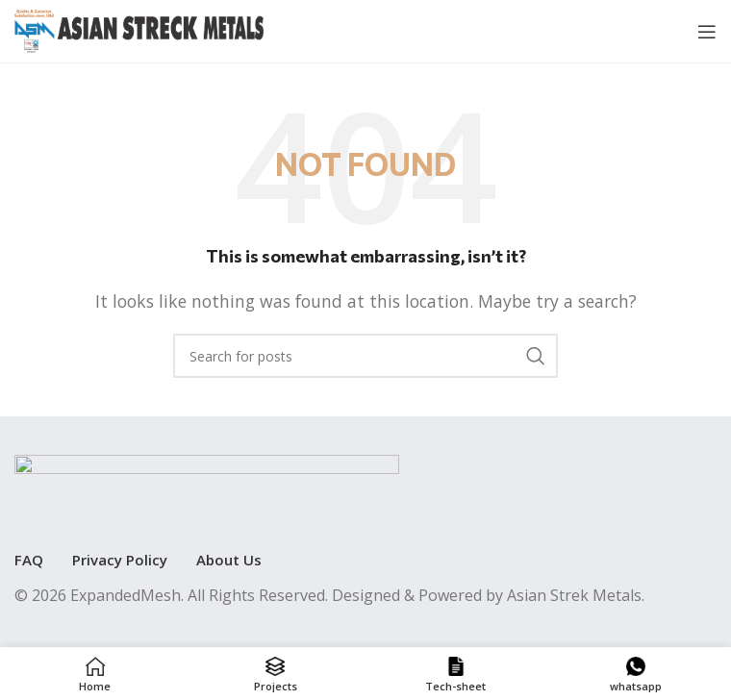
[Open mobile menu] (707, 32)
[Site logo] (139, 30)
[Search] (365, 356)
